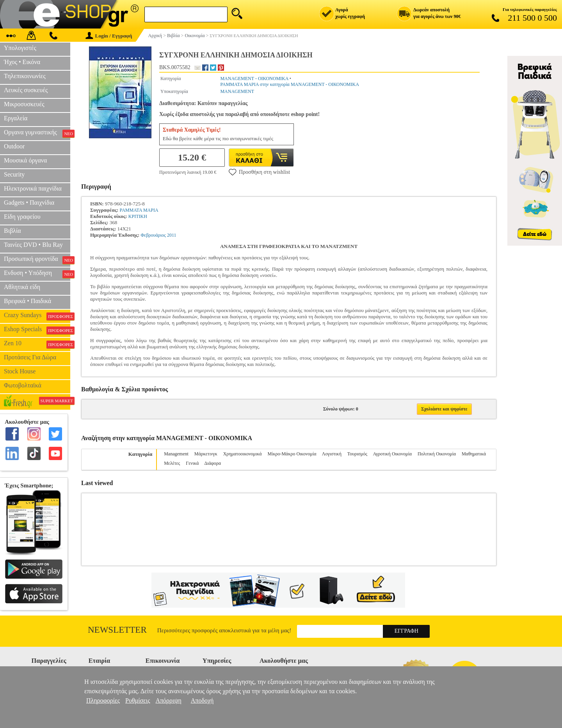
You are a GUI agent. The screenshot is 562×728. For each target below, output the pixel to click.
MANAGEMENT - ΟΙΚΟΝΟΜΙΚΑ (254, 79)
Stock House (20, 371)
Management (176, 454)
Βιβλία (12, 231)
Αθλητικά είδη (22, 287)
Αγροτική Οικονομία (392, 454)
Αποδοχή (202, 700)
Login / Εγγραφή (109, 36)
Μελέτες (172, 463)
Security (14, 174)
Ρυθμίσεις (138, 700)
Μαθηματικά (474, 454)
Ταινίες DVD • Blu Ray (33, 245)
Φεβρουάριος (153, 235)
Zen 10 (37, 344)
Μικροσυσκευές (24, 104)
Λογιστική (332, 454)
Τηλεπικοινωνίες (25, 76)
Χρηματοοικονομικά (243, 454)
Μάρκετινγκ (206, 454)
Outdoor (14, 146)
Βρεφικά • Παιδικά (28, 301)
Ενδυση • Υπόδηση (37, 274)
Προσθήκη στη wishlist (259, 172)
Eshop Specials (37, 330)
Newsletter (117, 630)
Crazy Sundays (37, 316)
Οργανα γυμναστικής (37, 133)
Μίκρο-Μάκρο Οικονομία (292, 454)
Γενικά (192, 463)
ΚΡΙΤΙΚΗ (138, 216)
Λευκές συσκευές (26, 90)
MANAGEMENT (237, 91)
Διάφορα (213, 463)
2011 (172, 235)
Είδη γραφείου (22, 217)
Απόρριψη (168, 700)
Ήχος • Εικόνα (22, 62)
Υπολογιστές (20, 48)
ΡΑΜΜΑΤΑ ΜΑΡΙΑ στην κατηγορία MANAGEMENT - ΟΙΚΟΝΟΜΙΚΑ (289, 84)
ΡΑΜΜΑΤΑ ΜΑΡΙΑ (139, 210)
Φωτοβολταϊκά (23, 385)
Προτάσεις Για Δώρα (30, 357)
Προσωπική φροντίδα (37, 260)
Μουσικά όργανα (25, 160)
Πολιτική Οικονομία (437, 454)
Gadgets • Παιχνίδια (29, 203)
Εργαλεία (16, 118)
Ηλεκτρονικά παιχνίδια (33, 188)
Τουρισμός (357, 454)
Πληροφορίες (103, 700)
